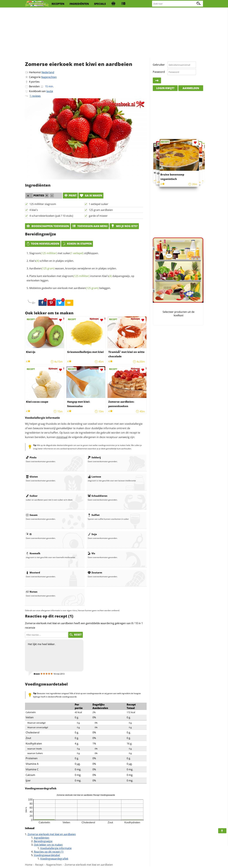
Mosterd (33, 572)
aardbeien (86, 288)
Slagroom (43, 253)
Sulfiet (94, 515)
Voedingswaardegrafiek (54, 859)
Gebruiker (159, 65)
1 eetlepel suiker (99, 204)
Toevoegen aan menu (90, 226)
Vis (91, 553)
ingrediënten (79, 4)
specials (100, 4)
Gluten (32, 477)
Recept (39, 865)
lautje (50, 91)
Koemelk (33, 553)
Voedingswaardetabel (47, 855)
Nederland (48, 72)
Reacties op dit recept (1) (49, 852)
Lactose (94, 477)
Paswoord (159, 72)
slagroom (76, 276)
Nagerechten (49, 77)
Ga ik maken (91, 195)
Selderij (94, 457)
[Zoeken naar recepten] (178, 4)
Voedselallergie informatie (56, 848)
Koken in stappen (77, 244)
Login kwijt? (165, 88)
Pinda (31, 457)
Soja (92, 534)
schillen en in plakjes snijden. (52, 261)
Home (29, 865)
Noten (32, 592)
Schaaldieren (98, 496)
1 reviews (35, 96)
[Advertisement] (114, 33)
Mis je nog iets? (124, 226)
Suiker (32, 496)
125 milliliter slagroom (43, 204)
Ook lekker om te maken (48, 845)
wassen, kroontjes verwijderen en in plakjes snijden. (73, 268)
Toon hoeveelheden (43, 244)
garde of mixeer (98, 216)
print (70, 195)
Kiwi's (34, 261)
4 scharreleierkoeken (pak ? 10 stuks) (51, 216)
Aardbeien (42, 268)
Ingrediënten (42, 838)
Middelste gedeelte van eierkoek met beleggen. (70, 288)
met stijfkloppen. (64, 253)
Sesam (32, 515)
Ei (29, 534)
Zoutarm (95, 572)
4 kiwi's (34, 210)
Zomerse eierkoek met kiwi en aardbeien (52, 834)
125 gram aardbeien (101, 210)
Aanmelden (191, 88)
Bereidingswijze (43, 841)
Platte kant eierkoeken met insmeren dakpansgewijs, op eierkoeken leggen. (80, 278)
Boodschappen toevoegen (48, 226)
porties (35, 82)
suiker (73, 253)
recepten (58, 4)
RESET (76, 635)
